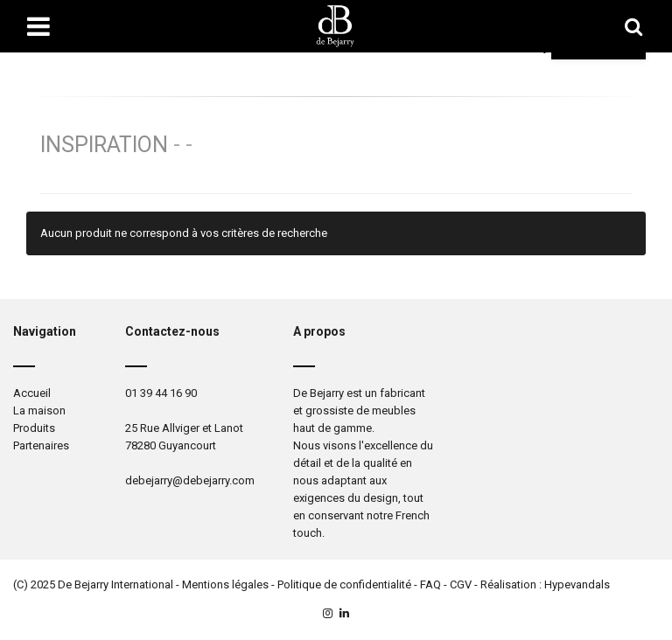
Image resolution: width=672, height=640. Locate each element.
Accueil (32, 393)
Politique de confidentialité (344, 584)
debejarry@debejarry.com (190, 480)
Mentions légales (225, 584)
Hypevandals (577, 584)
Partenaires (41, 445)
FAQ (430, 584)
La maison (39, 410)
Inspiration (104, 145)
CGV (461, 584)
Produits (34, 428)
